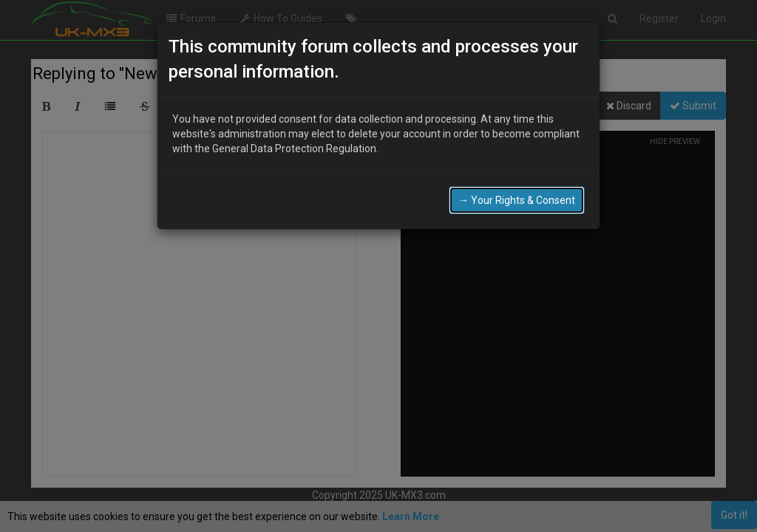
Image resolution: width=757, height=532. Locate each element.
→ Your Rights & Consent (517, 200)
